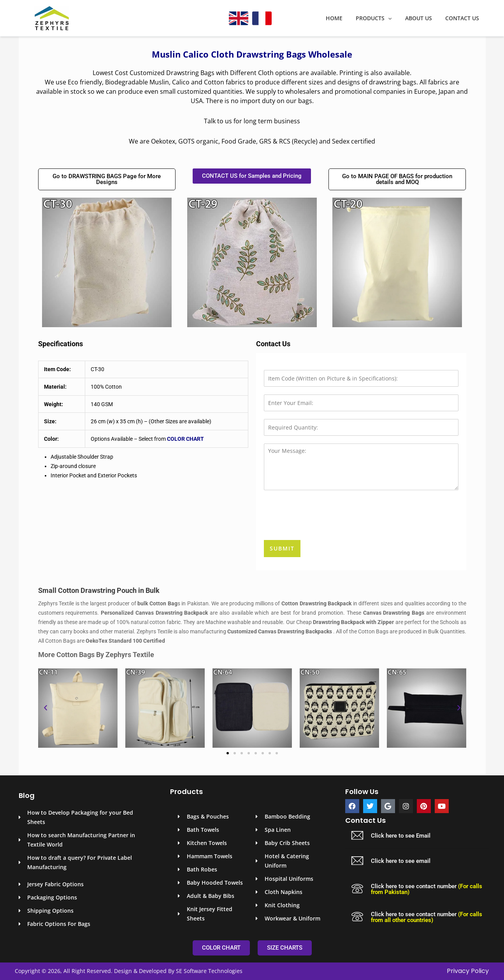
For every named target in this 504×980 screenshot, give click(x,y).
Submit (282, 548)
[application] (394, 18)
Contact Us (463, 18)
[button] (46, 708)
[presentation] (323, 527)
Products (379, 18)
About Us (422, 18)
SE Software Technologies (209, 971)
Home (342, 18)
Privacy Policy (468, 971)
